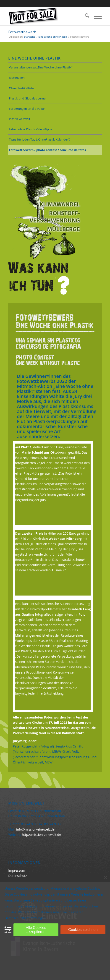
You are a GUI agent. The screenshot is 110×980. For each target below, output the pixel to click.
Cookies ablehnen (83, 930)
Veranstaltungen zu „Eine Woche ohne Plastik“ (41, 67)
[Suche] (85, 16)
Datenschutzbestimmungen (25, 918)
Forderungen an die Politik (27, 109)
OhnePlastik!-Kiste (21, 88)
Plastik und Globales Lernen (28, 98)
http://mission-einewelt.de (41, 835)
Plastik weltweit (20, 119)
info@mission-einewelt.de (35, 829)
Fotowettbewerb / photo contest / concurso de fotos (47, 150)
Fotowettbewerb (22, 32)
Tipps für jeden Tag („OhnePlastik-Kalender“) (39, 139)
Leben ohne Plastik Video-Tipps (30, 129)
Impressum (17, 870)
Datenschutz (17, 876)
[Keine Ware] (46, 16)
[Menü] (96, 16)
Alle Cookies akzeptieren (36, 930)
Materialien (17, 78)
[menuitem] (85, 16)
